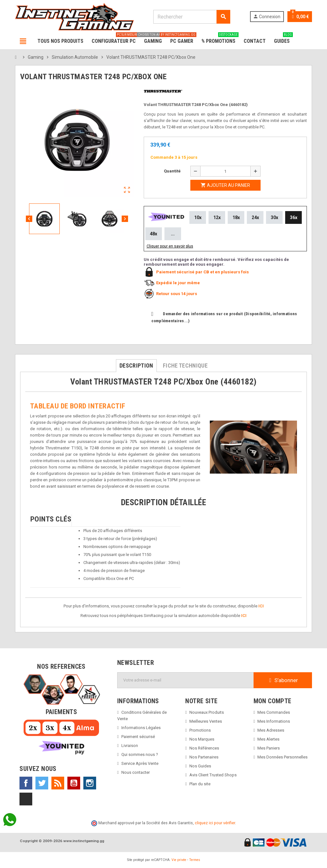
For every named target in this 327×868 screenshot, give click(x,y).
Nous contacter (136, 772)
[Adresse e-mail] (186, 680)
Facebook (26, 783)
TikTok (26, 799)
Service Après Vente (140, 763)
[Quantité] (225, 171)
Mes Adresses (271, 730)
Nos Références (204, 748)
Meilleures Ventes (206, 721)
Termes (195, 860)
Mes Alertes (268, 739)
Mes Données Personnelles (282, 757)
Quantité (172, 171)
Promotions (200, 730)
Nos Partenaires (204, 757)
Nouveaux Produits (207, 712)
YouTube (74, 783)
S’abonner (283, 680)
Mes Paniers (269, 748)
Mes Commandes (274, 712)
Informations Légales (141, 728)
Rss (58, 783)
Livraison (130, 746)
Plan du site (200, 784)
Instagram (90, 783)
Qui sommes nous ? (140, 754)
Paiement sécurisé (138, 737)
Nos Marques (202, 739)
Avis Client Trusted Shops (213, 775)
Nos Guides (200, 766)
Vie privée (179, 860)
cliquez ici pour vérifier (215, 823)
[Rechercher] (191, 17)
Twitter (42, 783)
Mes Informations (274, 721)
